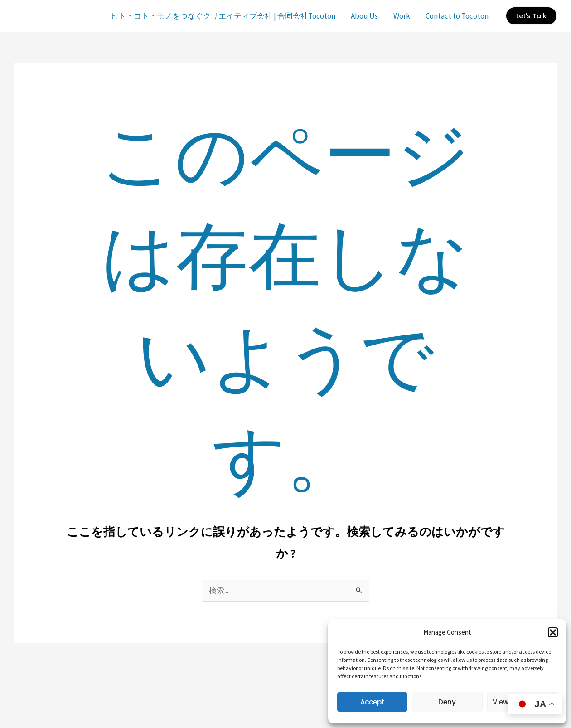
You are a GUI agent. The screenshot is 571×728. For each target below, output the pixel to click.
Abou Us (364, 16)
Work (402, 16)
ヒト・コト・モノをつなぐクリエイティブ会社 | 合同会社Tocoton (223, 16)
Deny (447, 702)
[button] (553, 632)
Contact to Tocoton (457, 16)
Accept (373, 702)
